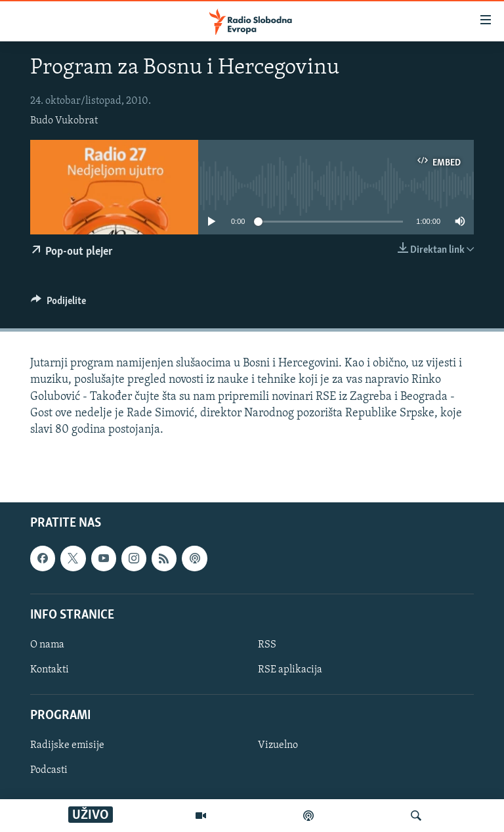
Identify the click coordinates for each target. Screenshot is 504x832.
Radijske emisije (67, 746)
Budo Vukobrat (64, 121)
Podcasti (49, 771)
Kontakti (50, 670)
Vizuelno (278, 746)
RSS (267, 645)
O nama (47, 645)
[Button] (58, 304)
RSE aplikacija (290, 670)
